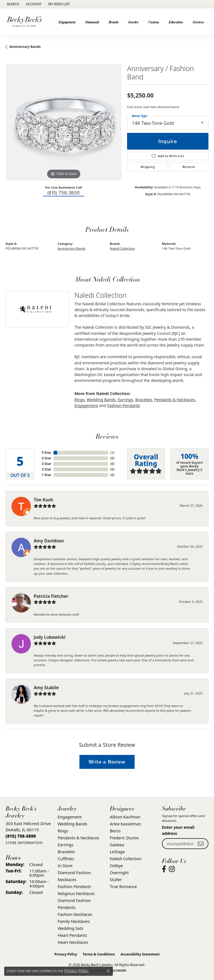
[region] (64, 122)
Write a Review (107, 762)
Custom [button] (154, 22)
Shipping (148, 167)
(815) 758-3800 (64, 193)
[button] (12, 4)
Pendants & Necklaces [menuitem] (78, 838)
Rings (80, 400)
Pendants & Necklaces (175, 400)
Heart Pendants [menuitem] (72, 935)
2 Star (47, 469)
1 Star (47, 475)
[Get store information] (24, 843)
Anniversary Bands (25, 47)
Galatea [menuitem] (117, 845)
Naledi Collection (122, 248)
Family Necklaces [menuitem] (74, 921)
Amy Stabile (46, 688)
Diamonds (92, 22)
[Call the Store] (21, 836)
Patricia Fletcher (51, 596)
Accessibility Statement (140, 954)
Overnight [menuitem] (119, 873)
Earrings (126, 400)
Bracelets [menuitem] (66, 852)
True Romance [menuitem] (123, 887)
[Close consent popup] (108, 971)
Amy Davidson (49, 541)
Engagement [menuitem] (70, 817)
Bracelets (144, 400)
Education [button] (176, 22)
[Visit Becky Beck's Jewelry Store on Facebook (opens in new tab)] (164, 869)
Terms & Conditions (99, 954)
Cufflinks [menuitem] (66, 859)
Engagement (86, 405)
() (112, 453)
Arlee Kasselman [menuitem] (125, 824)
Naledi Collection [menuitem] (126, 859)
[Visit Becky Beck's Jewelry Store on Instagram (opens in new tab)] (172, 869)
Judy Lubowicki (50, 637)
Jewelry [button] (133, 22)
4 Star (47, 458)
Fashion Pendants (123, 405)
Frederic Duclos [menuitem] (124, 838)
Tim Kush (43, 500)
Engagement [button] (67, 22)
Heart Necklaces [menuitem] (73, 942)
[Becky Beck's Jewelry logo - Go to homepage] (25, 22)
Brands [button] (113, 22)
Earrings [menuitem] (65, 845)
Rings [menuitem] (63, 831)
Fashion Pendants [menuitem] (74, 887)
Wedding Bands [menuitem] (72, 824)
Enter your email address (178, 830)
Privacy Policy (66, 954)
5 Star (47, 453)
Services (198, 22)
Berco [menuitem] (115, 831)
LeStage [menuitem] (117, 852)
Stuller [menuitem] (116, 880)
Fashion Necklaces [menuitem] (75, 914)
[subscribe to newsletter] (201, 844)
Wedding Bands (101, 400)
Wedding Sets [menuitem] (70, 928)
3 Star (47, 464)
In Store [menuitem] (65, 866)
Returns (189, 167)
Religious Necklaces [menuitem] (76, 894)
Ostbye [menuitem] (116, 866)
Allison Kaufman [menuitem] (125, 817)
